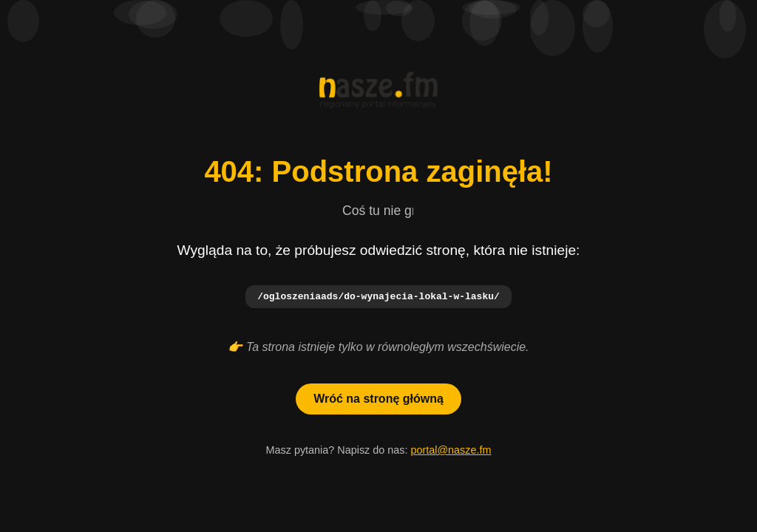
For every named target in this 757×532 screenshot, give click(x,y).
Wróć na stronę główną (378, 399)
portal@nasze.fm (451, 451)
